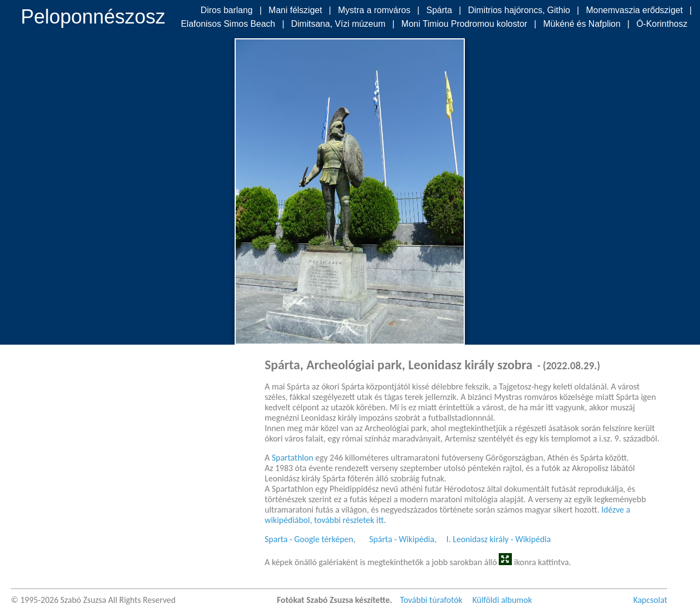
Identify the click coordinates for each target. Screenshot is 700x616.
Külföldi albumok (502, 600)
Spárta (439, 10)
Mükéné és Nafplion (582, 24)
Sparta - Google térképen (309, 539)
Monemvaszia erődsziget (634, 10)
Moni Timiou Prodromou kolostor (464, 24)
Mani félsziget (295, 10)
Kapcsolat (650, 600)
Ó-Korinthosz (662, 24)
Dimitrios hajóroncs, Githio (519, 10)
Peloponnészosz (93, 17)
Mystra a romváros (374, 10)
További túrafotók (431, 600)
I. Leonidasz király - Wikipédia (498, 539)
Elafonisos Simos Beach (228, 24)
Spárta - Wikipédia (402, 539)
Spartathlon (293, 458)
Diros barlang (227, 10)
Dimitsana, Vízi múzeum (338, 24)
